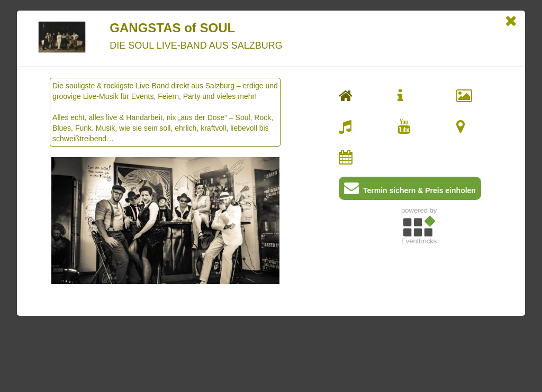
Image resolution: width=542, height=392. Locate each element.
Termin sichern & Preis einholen (410, 190)
